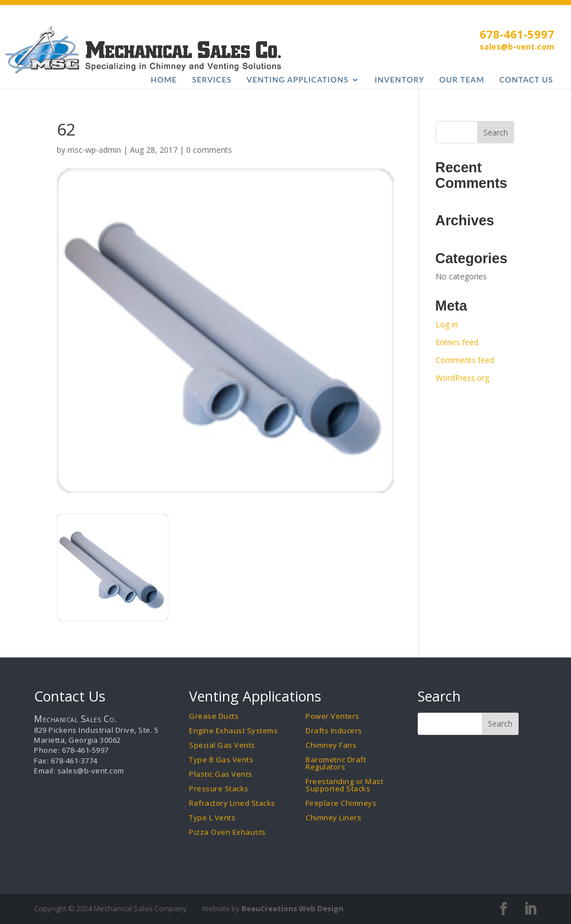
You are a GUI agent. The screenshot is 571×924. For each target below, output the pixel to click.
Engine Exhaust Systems (233, 731)
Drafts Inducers (334, 731)
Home (164, 80)
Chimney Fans (331, 745)
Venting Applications (297, 80)
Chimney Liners (333, 818)
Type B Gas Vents (221, 760)
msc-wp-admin (94, 150)
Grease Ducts (214, 716)
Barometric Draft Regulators (336, 763)
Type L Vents (212, 818)
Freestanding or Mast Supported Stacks (344, 785)
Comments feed (465, 360)
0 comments (209, 150)
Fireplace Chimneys (341, 803)
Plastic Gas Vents (221, 774)
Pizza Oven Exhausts (228, 832)
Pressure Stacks (219, 789)
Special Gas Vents (222, 745)
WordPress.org (462, 378)
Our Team (462, 80)
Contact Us (527, 80)
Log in (447, 324)
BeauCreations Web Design (292, 908)
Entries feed (457, 342)
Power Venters (333, 716)
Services (212, 80)
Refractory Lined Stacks (232, 803)
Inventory (400, 80)
